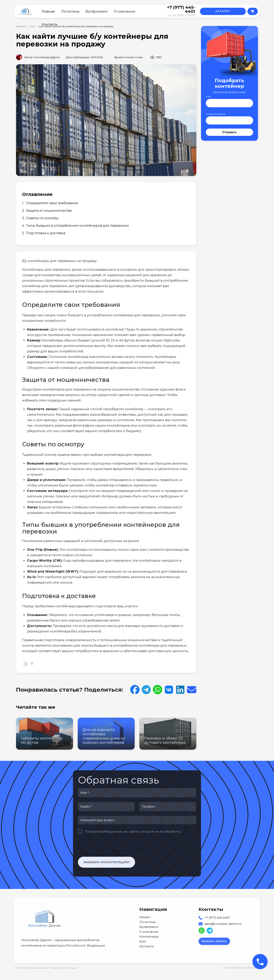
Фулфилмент (97, 11)
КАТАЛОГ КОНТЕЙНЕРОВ (223, 12)
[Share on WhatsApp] (158, 690)
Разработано (64, 968)
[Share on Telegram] (146, 690)
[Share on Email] (192, 690)
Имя (208, 97)
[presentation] (109, 845)
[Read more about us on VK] (169, 690)
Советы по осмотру (42, 218)
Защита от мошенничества (49, 211)
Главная (48, 11)
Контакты (50, 24)
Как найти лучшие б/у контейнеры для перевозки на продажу (76, 26)
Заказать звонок (214, 941)
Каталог (145, 917)
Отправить (229, 132)
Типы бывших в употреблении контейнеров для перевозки (77, 226)
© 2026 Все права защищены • (33, 968)
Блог (32, 26)
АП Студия (71, 968)
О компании (125, 11)
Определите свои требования (52, 203)
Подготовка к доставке (46, 233)
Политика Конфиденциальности (241, 968)
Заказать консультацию (106, 862)
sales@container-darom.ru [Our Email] (223, 924)
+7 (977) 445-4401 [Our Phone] (217, 918)
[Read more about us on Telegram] (210, 931)
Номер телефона (216, 114)
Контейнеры (149, 937)
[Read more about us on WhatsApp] (202, 931)
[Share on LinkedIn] (180, 690)
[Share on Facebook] (135, 690)
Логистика (70, 11)
